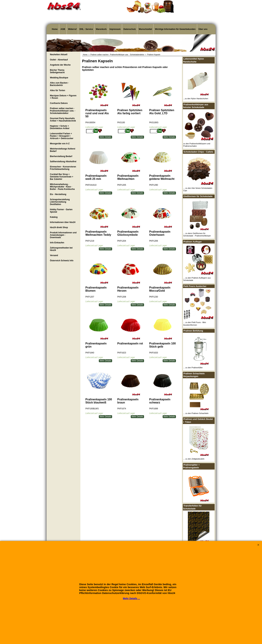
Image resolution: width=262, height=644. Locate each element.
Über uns (203, 29)
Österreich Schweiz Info (62, 261)
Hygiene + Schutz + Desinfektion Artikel (60, 127)
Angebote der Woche (60, 65)
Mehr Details (105, 137)
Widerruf (72, 29)
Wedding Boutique (59, 78)
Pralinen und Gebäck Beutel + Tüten (198, 421)
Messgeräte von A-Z (60, 144)
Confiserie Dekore (59, 103)
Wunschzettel (145, 29)
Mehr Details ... (132, 598)
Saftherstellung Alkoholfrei (63, 162)
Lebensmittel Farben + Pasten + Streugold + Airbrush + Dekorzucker (62, 136)
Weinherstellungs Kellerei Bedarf (63, 150)
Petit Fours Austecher (195, 286)
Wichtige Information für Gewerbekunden (175, 29)
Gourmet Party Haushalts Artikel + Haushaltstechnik (63, 120)
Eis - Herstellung (58, 194)
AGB (63, 29)
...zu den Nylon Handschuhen (196, 99)
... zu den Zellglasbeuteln (194, 459)
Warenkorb (101, 29)
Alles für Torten (58, 90)
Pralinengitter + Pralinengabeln (191, 466)
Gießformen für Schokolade (198, 196)
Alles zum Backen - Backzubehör (59, 84)
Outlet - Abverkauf (59, 60)
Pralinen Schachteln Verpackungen (194, 375)
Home (55, 29)
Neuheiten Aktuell (59, 55)
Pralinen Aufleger (193, 242)
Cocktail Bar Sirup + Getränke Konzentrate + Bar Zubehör (62, 177)
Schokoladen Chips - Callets (198, 152)
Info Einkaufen (57, 243)
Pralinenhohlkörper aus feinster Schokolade (196, 106)
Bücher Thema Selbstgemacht (57, 71)
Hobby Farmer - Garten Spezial (61, 211)
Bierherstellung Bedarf (61, 156)
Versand (54, 255)
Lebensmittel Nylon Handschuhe (194, 60)
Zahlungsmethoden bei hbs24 (61, 249)
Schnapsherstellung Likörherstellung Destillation (60, 202)
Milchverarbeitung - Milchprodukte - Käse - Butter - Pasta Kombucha (62, 187)
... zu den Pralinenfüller (193, 368)
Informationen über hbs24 (63, 222)
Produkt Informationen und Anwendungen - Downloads (63, 235)
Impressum (115, 29)
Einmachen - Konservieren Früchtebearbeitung (63, 168)
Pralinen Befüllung (193, 331)
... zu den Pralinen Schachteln (196, 413)
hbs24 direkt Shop (59, 227)
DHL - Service (86, 29)
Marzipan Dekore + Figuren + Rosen (63, 97)
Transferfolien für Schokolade (192, 507)
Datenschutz (130, 29)
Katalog (54, 217)
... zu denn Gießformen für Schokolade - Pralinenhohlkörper (197, 235)
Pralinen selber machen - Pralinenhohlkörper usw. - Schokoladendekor (63, 111)
